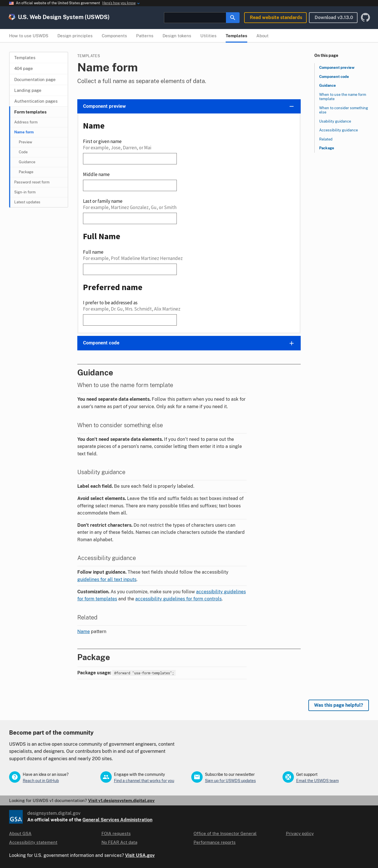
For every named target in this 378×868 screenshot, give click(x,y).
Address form (26, 122)
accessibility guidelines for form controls (178, 599)
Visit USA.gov (140, 855)
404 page (24, 68)
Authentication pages (36, 101)
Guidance (27, 162)
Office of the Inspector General (225, 833)
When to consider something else (344, 110)
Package (26, 172)
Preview (25, 142)
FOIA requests (116, 833)
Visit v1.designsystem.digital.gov (121, 800)
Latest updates (27, 202)
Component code (334, 77)
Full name (93, 252)
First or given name (102, 141)
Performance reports (215, 842)
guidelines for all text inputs (107, 579)
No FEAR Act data (119, 842)
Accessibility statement (33, 842)
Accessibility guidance (338, 130)
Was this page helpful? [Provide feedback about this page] (339, 705)
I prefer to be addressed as (110, 303)
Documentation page (35, 79)
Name (84, 632)
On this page (326, 55)
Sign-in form (25, 192)
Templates (25, 58)
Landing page (28, 90)
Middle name (96, 174)
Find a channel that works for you (144, 781)
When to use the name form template (343, 97)
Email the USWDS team (317, 781)
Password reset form (32, 182)
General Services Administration (117, 820)
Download (334, 17)
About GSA (20, 833)
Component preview (337, 68)
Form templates (30, 112)
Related (326, 139)
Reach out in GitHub (41, 781)
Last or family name (103, 201)
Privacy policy (300, 833)
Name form (24, 132)
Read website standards (276, 17)
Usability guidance (335, 121)
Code (23, 152)
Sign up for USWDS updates (230, 781)
